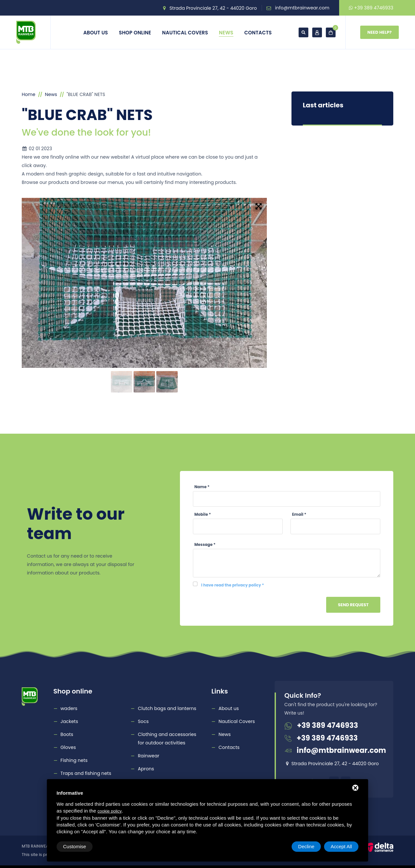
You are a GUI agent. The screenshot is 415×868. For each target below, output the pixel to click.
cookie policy (110, 811)
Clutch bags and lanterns (167, 708)
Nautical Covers (185, 33)
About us (96, 33)
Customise (75, 846)
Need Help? (379, 32)
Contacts (258, 33)
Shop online (135, 33)
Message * (205, 544)
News (226, 33)
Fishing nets (74, 760)
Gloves (68, 747)
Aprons (146, 769)
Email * (299, 514)
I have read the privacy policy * (233, 585)
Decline (306, 846)
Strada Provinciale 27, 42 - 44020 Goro (213, 8)
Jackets (69, 721)
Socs (143, 721)
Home (29, 94)
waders (69, 708)
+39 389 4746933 (371, 8)
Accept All (341, 846)
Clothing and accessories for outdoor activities (167, 739)
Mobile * (203, 514)
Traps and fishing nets (86, 773)
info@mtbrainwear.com (302, 8)
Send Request (353, 605)
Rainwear (148, 756)
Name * (202, 487)
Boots (67, 734)
